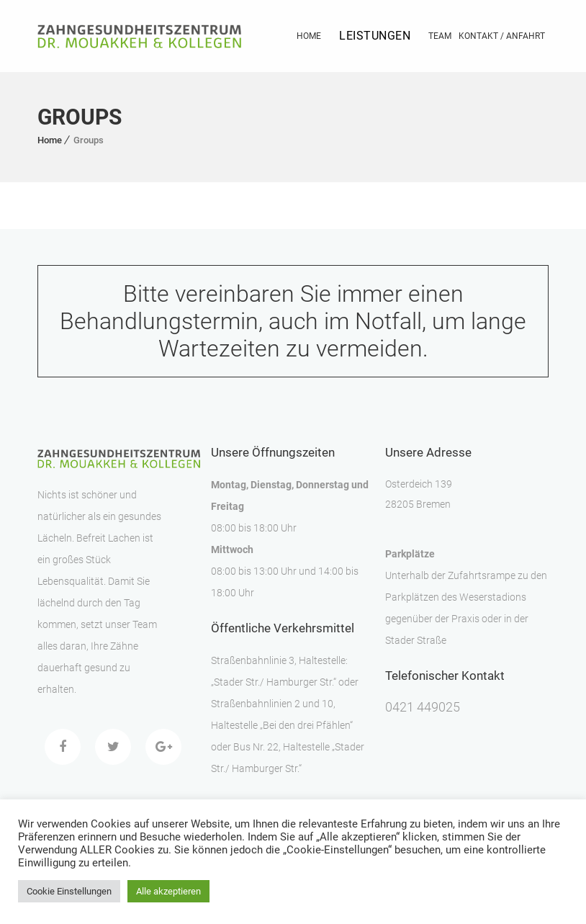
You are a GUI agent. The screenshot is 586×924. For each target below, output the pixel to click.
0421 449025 (423, 707)
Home (309, 36)
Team (440, 36)
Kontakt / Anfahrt (502, 36)
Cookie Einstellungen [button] (69, 891)
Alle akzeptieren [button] (168, 891)
